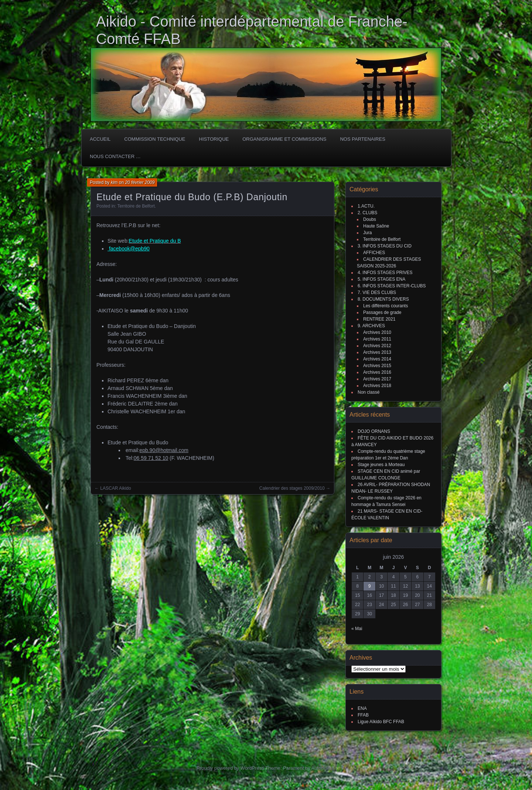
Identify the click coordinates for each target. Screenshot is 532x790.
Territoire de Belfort (136, 206)
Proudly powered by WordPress (230, 768)
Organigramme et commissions (284, 139)
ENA (362, 708)
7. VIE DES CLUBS (377, 293)
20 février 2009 (140, 182)
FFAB (363, 715)
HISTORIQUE (214, 139)
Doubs (370, 219)
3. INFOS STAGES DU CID (385, 246)
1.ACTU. (366, 206)
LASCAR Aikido (115, 488)
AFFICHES (374, 253)
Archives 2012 (377, 346)
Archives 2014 (377, 359)
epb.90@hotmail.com (164, 450)
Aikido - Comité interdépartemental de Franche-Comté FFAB (252, 30)
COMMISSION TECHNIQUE (155, 139)
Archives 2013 (377, 352)
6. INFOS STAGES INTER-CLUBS (392, 286)
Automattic (323, 768)
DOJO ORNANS (374, 431)
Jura (367, 233)
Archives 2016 (377, 372)
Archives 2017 (377, 379)
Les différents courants (386, 306)
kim (114, 182)
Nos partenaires (362, 139)
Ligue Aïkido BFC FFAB (381, 722)
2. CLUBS (367, 213)
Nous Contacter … (115, 156)
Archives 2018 (377, 386)
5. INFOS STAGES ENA (381, 279)
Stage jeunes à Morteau (381, 465)
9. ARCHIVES (371, 326)
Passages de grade (382, 312)
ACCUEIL (100, 139)
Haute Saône (376, 226)
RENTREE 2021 (379, 319)
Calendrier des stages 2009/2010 (292, 488)
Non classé (369, 392)
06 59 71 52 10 (151, 458)
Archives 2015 (377, 366)
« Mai (357, 629)
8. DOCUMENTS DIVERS (383, 299)
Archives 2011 (377, 339)
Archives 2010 (377, 332)
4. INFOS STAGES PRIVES (385, 273)
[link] (151, 458)
